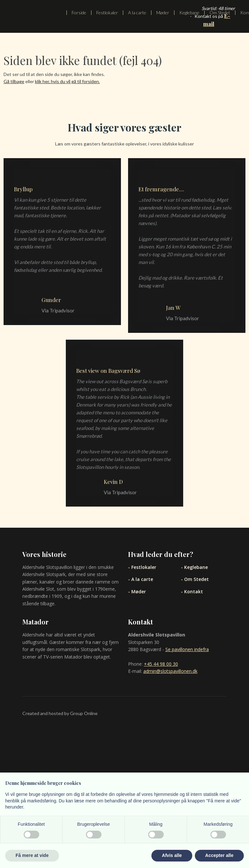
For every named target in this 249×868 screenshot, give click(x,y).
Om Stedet (220, 13)
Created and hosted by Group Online (60, 713)
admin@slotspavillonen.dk (170, 671)
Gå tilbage (14, 81)
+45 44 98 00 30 (161, 664)
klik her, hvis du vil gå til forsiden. (67, 81)
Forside (79, 13)
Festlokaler (107, 13)
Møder (163, 13)
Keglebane (189, 13)
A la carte (137, 13)
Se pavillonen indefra (187, 649)
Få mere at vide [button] (32, 855)
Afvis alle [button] (172, 855)
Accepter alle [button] (219, 855)
